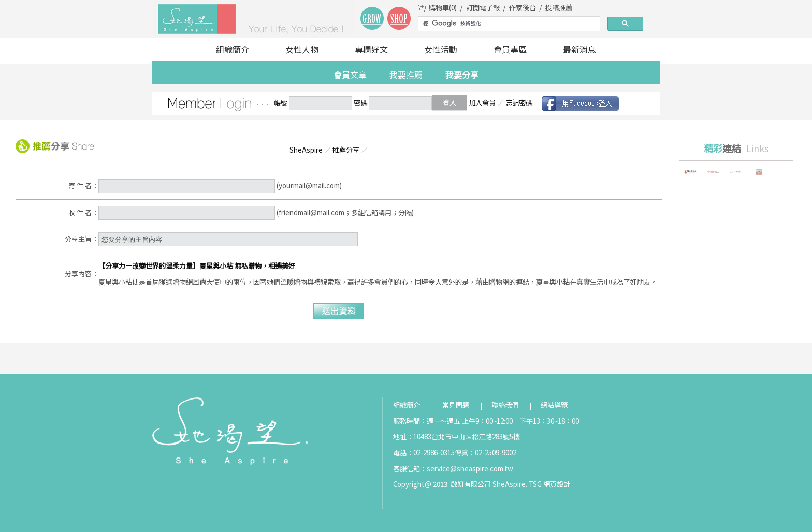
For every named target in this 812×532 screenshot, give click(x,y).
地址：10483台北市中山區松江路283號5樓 (456, 437)
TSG (535, 484)
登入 (450, 103)
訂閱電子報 (483, 8)
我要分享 (462, 75)
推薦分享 (346, 150)
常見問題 (456, 405)
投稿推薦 (559, 8)
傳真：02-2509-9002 (485, 453)
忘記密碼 (519, 103)
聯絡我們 (505, 405)
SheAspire (306, 150)
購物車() (443, 8)
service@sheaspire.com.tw (470, 469)
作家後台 (523, 8)
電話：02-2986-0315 (424, 453)
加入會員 (482, 103)
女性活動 (441, 49)
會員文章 (350, 75)
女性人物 (302, 49)
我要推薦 (406, 75)
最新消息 (579, 49)
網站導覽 (554, 405)
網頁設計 (557, 484)
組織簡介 (233, 49)
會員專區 (510, 49)
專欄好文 (371, 49)
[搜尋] (508, 24)
